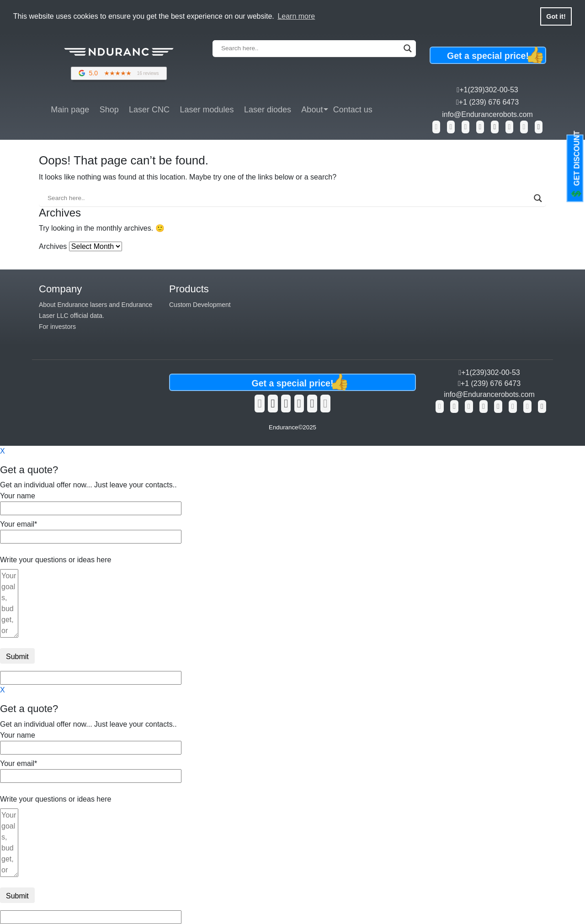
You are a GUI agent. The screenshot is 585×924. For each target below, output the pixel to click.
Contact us (353, 110)
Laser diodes (268, 110)
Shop (109, 110)
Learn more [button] (296, 16)
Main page (70, 110)
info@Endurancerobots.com (487, 114)
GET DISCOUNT (576, 165)
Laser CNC (149, 110)
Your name (91, 502)
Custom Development (200, 305)
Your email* (91, 530)
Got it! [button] (556, 16)
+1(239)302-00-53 (487, 90)
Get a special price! (497, 55)
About (312, 110)
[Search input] (310, 48)
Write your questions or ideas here (56, 560)
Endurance (283, 427)
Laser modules (207, 110)
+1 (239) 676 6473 (487, 102)
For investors (57, 327)
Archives (53, 246)
